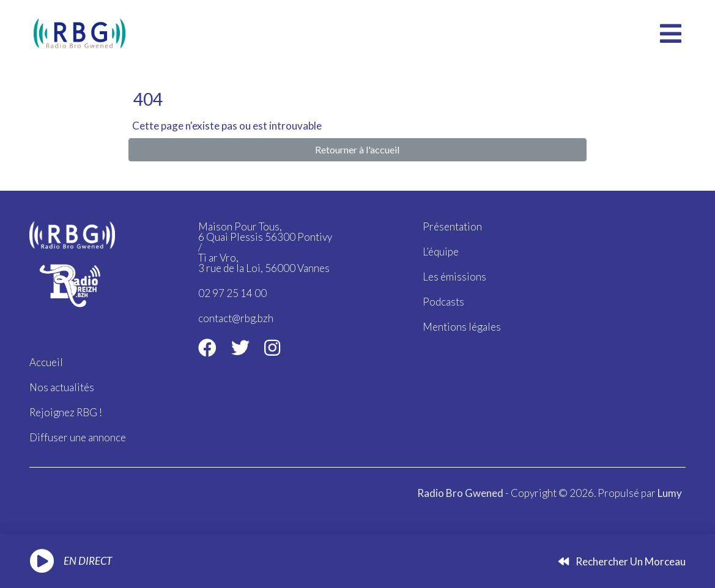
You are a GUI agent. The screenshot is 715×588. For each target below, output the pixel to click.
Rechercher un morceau (622, 561)
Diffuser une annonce (78, 437)
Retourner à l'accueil (357, 149)
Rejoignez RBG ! (66, 412)
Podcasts (443, 302)
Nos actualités (62, 387)
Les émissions (454, 277)
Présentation (452, 226)
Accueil (46, 362)
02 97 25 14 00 (232, 293)
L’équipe (441, 252)
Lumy (670, 493)
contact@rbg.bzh (236, 318)
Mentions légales (462, 327)
